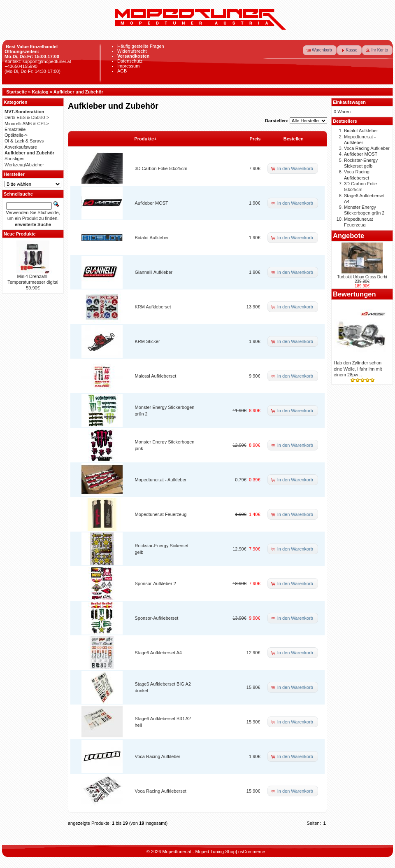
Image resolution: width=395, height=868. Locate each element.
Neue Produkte (20, 234)
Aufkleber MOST (152, 203)
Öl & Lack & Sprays (24, 141)
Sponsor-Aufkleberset (157, 618)
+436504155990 (21, 66)
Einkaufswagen (349, 102)
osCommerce (252, 852)
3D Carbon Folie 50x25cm (161, 168)
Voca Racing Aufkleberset (161, 791)
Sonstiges (14, 159)
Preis (255, 139)
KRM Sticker (148, 341)
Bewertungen (354, 294)
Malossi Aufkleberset (156, 376)
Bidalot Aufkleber (152, 238)
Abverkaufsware (21, 147)
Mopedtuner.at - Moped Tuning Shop (199, 852)
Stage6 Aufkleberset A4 (158, 653)
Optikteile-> (16, 135)
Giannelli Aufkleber (154, 272)
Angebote (349, 236)
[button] (320, 50)
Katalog (40, 92)
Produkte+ (146, 139)
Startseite (16, 92)
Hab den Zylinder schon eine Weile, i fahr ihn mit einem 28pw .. (358, 369)
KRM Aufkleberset (153, 307)
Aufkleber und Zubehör (78, 92)
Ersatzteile (15, 129)
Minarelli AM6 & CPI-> (27, 124)
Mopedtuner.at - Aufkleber (161, 480)
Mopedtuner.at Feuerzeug (161, 514)
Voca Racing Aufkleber (158, 756)
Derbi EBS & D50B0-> (27, 117)
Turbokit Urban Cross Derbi (362, 277)
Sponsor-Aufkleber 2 (156, 583)
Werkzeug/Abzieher (24, 165)
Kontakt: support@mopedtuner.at (38, 61)
